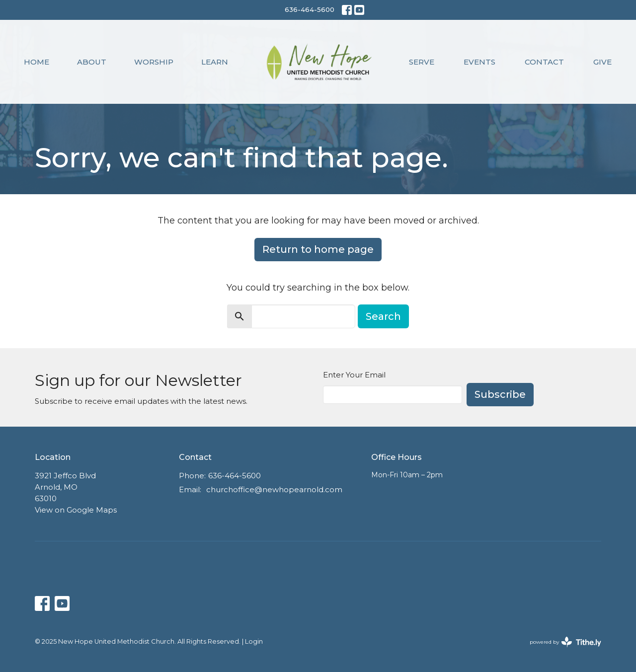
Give (602, 62)
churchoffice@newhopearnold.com (274, 489)
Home (37, 62)
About (92, 62)
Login (254, 641)
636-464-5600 (310, 9)
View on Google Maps (76, 510)
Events (479, 62)
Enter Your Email (354, 375)
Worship (154, 62)
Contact (544, 62)
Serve (422, 62)
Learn (215, 62)
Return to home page (318, 249)
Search (383, 316)
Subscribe (500, 394)
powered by (565, 642)
